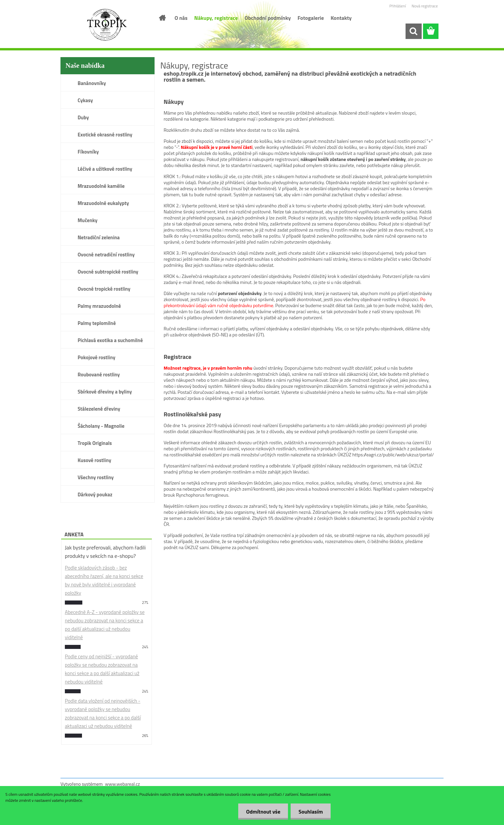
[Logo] (107, 25)
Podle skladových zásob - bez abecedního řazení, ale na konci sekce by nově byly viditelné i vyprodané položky (104, 580)
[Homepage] (162, 18)
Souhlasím (310, 812)
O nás (181, 18)
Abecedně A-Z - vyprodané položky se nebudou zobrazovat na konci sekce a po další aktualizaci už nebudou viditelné (105, 625)
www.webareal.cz (123, 784)
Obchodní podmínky (268, 18)
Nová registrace (425, 6)
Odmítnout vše (261, 812)
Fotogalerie (311, 18)
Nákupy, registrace (216, 18)
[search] (413, 31)
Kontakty (341, 18)
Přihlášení (398, 6)
